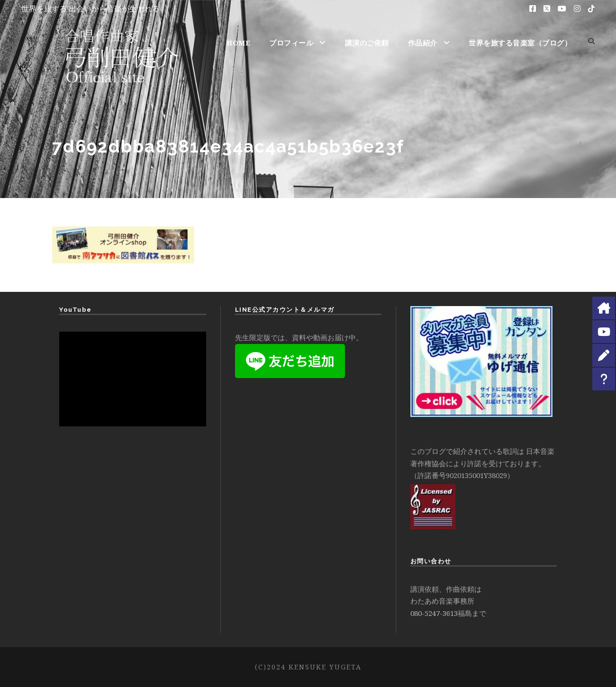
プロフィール (291, 43)
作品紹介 (423, 43)
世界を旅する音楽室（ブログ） (520, 43)
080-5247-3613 (434, 613)
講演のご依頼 (367, 43)
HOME (238, 43)
